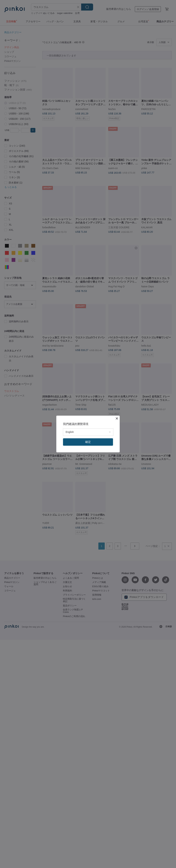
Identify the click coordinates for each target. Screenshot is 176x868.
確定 (88, 442)
